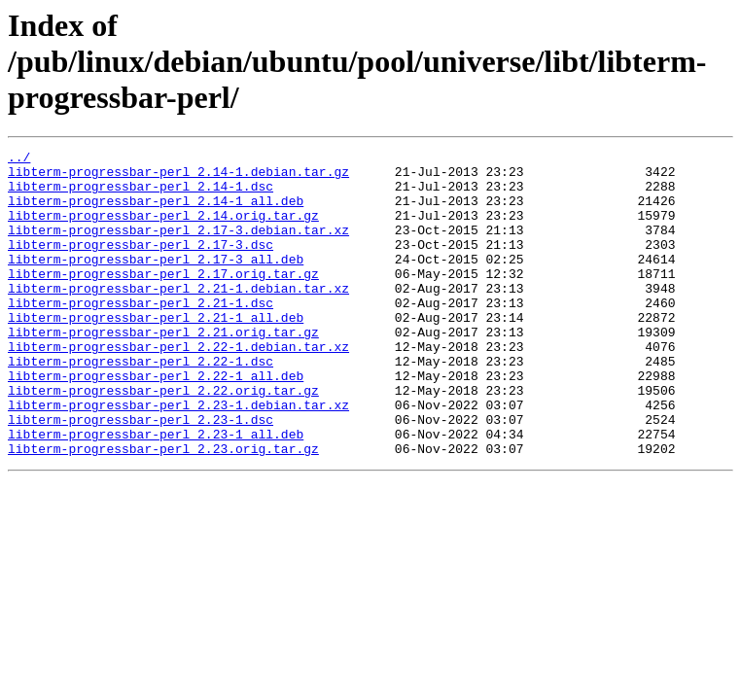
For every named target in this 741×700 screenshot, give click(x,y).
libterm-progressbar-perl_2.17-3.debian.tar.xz (178, 247)
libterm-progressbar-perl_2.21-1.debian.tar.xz (178, 317)
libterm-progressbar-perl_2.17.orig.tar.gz (163, 299)
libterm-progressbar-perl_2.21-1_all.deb (156, 352)
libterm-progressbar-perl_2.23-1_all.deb (156, 492)
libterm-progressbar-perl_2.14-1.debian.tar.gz (178, 177)
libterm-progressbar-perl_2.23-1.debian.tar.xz (178, 457)
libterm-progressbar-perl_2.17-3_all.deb (156, 282)
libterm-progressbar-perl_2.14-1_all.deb (156, 212)
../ (19, 159)
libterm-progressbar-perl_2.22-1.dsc (141, 404)
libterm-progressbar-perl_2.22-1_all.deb (156, 422)
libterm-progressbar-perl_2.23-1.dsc (141, 474)
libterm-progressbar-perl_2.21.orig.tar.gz (163, 369)
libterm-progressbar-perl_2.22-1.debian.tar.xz (178, 387)
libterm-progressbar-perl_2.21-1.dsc (141, 334)
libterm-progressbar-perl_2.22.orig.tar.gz (163, 439)
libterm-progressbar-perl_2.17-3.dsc (141, 264)
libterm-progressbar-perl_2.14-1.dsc (141, 194)
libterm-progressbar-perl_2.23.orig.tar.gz (163, 509)
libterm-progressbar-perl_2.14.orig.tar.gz (163, 229)
